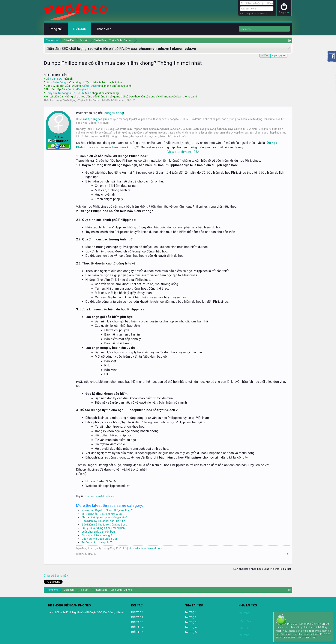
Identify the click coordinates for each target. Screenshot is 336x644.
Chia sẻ (49, 576)
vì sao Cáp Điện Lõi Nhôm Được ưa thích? (107, 510)
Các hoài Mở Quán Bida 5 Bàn (100, 539)
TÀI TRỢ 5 (191, 632)
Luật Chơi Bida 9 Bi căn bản (98, 532)
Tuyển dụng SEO (279, 56)
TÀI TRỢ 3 (191, 622)
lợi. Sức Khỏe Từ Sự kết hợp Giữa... (103, 514)
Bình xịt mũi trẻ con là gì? (97, 535)
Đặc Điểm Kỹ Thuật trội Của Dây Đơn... (105, 525)
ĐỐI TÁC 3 (137, 622)
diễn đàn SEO (54, 79)
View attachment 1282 (183, 152)
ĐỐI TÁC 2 (137, 617)
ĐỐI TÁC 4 (137, 627)
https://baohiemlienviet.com (145, 548)
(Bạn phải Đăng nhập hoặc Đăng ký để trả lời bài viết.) (263, 569)
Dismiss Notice (289, 48)
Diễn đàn (265, 55)
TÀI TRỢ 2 (191, 617)
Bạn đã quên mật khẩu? (253, 14)
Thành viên (104, 29)
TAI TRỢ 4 (191, 627)
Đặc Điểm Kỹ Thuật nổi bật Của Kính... (104, 521)
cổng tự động (74, 89)
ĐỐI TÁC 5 (137, 632)
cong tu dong (114, 113)
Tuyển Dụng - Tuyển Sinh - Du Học (82, 100)
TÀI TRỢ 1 (191, 612)
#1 (288, 554)
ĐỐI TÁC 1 (137, 612)
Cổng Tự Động (91, 86)
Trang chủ (56, 29)
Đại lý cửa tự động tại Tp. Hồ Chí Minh (68, 93)
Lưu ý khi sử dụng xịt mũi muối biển (103, 528)
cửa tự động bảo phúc (96, 119)
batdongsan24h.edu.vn (100, 496)
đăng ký (313, 631)
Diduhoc (120, 100)
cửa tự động (58, 82)
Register (284, 12)
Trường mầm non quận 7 (97, 542)
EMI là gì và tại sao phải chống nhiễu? (105, 517)
